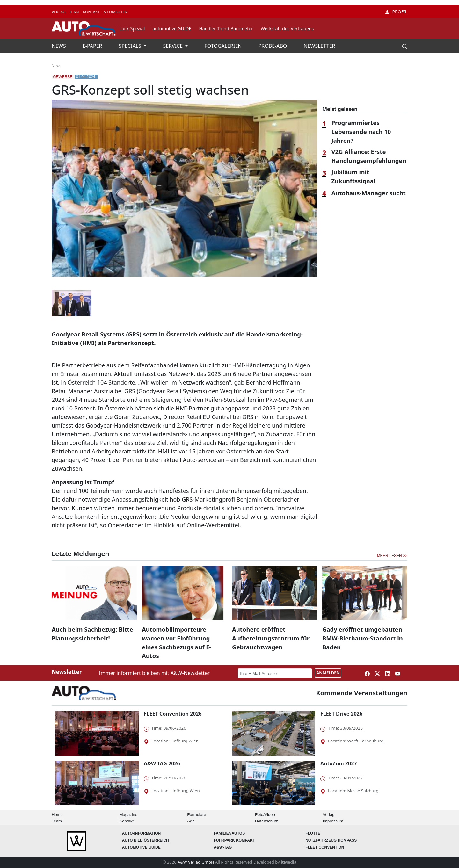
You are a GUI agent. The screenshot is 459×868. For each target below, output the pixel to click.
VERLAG (59, 12)
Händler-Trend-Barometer (226, 29)
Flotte (313, 833)
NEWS (59, 46)
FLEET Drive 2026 (341, 714)
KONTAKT (92, 12)
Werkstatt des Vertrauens (287, 29)
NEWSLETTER (320, 46)
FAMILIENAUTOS (229, 833)
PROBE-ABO (273, 46)
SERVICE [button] (173, 46)
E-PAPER (93, 46)
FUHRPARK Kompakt (234, 840)
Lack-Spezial (132, 29)
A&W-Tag (223, 847)
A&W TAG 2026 (162, 763)
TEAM (75, 12)
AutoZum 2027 (339, 763)
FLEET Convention (325, 847)
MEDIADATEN (115, 12)
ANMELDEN (328, 673)
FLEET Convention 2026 (173, 714)
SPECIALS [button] (131, 46)
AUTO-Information (142, 833)
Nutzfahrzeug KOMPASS (331, 840)
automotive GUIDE (172, 29)
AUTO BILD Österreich (146, 840)
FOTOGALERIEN (224, 46)
